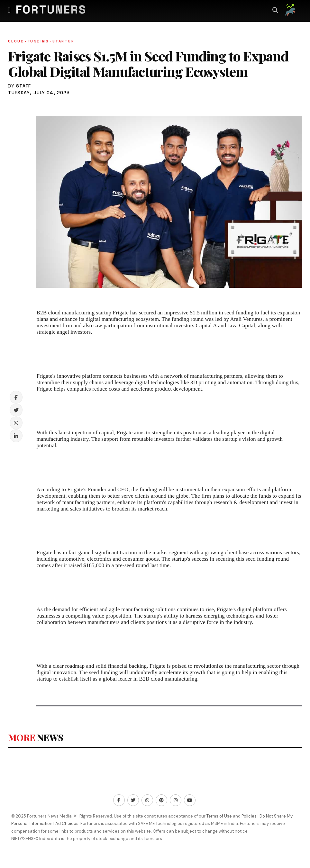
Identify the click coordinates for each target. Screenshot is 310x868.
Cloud (18, 41)
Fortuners (51, 10)
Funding (40, 41)
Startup (64, 41)
